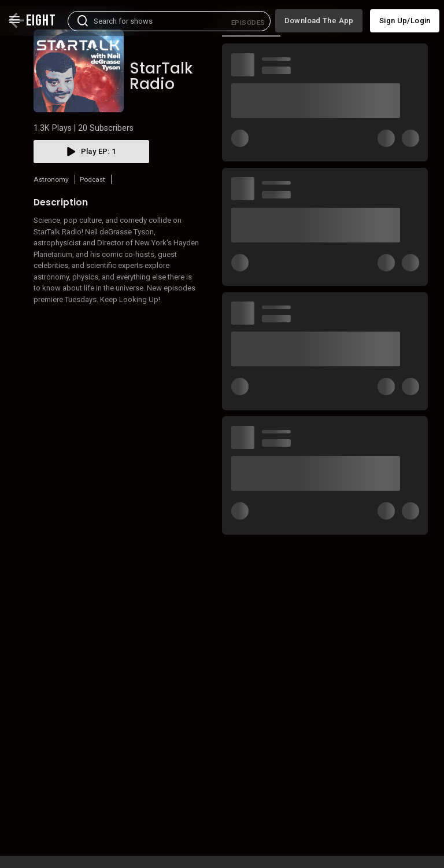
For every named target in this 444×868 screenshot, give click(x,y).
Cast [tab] (380, 59)
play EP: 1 (91, 188)
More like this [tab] (317, 59)
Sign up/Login (405, 15)
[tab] (251, 59)
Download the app (319, 15)
